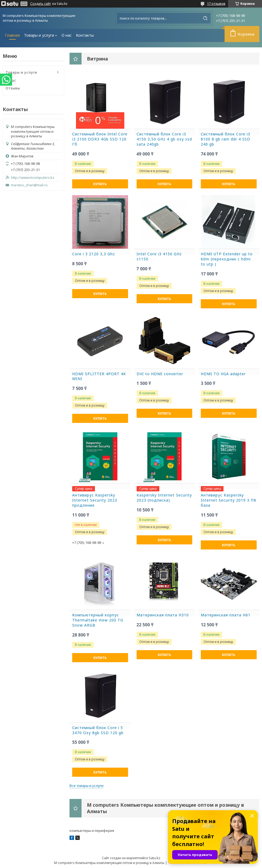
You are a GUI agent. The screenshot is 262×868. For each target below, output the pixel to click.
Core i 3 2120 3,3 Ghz (94, 254)
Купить (100, 184)
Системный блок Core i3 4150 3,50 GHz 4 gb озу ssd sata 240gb (164, 139)
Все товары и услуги (86, 786)
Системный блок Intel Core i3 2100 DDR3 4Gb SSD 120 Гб (100, 139)
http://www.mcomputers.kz (33, 178)
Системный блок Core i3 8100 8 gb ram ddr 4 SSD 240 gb (226, 139)
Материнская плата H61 (226, 615)
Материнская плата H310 (163, 615)
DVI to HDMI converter (160, 374)
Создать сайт (41, 4)
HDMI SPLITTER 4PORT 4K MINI (99, 376)
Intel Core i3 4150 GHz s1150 (159, 257)
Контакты (85, 35)
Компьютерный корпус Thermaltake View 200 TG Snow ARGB (98, 620)
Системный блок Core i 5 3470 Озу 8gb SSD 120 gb (98, 730)
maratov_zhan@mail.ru (29, 185)
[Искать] (205, 18)
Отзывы (13, 88)
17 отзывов (216, 3)
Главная (12, 35)
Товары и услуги (39, 35)
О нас (67, 35)
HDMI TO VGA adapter (223, 374)
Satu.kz (155, 858)
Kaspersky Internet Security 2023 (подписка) (164, 498)
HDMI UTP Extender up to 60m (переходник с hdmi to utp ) (227, 259)
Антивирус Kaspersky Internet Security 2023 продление (95, 500)
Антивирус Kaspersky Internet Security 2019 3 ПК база (229, 500)
